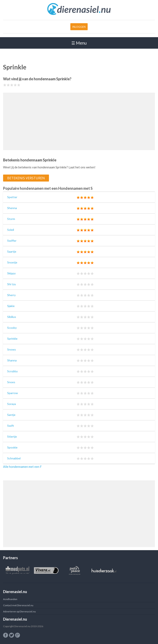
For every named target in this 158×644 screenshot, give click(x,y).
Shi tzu (12, 284)
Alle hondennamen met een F (22, 467)
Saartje (12, 251)
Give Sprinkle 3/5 (12, 85)
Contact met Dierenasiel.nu (18, 605)
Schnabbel (14, 458)
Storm (11, 219)
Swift (11, 426)
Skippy (11, 273)
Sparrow (13, 393)
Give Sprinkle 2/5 (8, 85)
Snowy (12, 349)
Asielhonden (10, 599)
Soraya (12, 404)
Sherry (11, 295)
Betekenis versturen (26, 178)
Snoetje (12, 262)
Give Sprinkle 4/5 (15, 85)
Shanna (12, 360)
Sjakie (11, 306)
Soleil (11, 230)
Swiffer (12, 241)
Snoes (11, 382)
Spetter (12, 197)
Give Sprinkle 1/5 (5, 85)
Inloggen (79, 27)
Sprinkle (12, 339)
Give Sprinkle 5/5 (19, 85)
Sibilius (12, 317)
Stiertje (12, 436)
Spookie (12, 447)
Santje (11, 415)
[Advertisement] (79, 121)
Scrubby (12, 371)
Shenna (12, 208)
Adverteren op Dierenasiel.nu (19, 611)
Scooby (12, 328)
